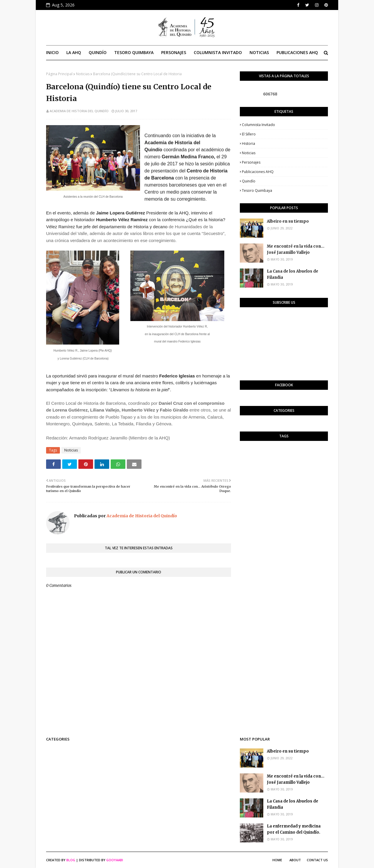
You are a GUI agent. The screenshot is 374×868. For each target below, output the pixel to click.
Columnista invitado (258, 125)
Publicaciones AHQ (258, 172)
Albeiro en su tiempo (288, 221)
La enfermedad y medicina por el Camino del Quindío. (294, 829)
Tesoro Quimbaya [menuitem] (134, 52)
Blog (71, 860)
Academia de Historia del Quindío (79, 111)
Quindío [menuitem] (98, 52)
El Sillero (249, 134)
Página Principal (59, 74)
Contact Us (317, 860)
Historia (249, 143)
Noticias (83, 74)
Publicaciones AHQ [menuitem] (297, 52)
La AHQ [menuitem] (74, 52)
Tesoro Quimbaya (257, 190)
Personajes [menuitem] (174, 52)
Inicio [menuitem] (52, 52)
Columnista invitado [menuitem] (218, 52)
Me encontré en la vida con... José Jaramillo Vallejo (296, 249)
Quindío (249, 181)
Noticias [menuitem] (259, 52)
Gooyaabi (115, 860)
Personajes (251, 162)
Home (277, 860)
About (295, 860)
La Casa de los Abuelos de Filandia (293, 274)
